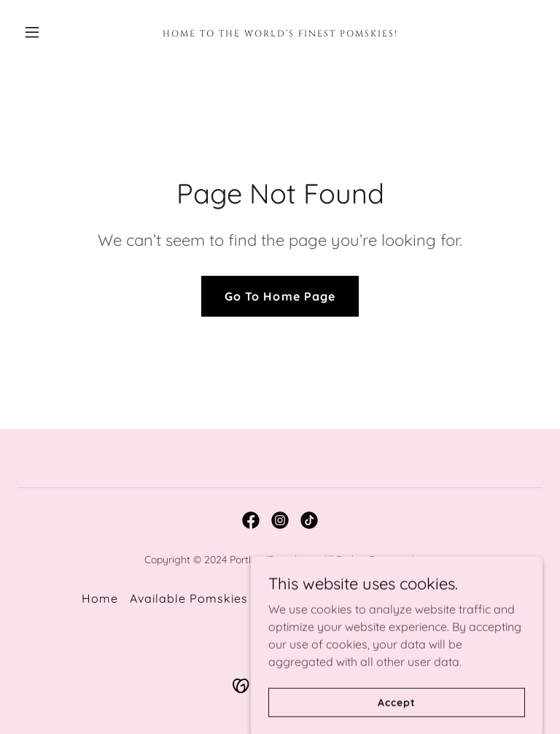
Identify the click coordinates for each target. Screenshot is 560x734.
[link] (280, 32)
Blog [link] (273, 598)
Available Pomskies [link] (189, 598)
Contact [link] (323, 598)
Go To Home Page (280, 296)
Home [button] (100, 598)
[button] (57, 32)
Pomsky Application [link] (418, 598)
